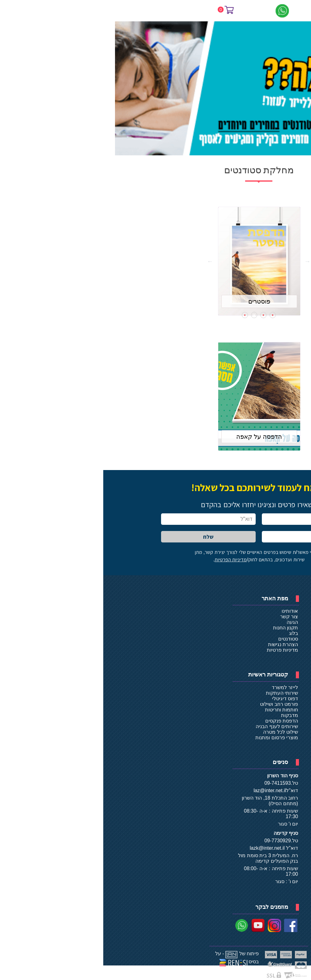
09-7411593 (174, 783)
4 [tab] (142, 315)
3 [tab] (151, 315)
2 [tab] (160, 315)
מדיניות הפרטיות (127, 560)
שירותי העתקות (179, 693)
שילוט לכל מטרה (177, 732)
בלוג (190, 633)
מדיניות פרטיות (179, 650)
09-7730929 (174, 841)
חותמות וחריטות (178, 710)
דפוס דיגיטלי (182, 699)
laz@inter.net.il (166, 790)
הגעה (189, 622)
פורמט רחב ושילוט (176, 704)
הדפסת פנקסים (178, 721)
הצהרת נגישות (180, 644)
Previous (204, 261)
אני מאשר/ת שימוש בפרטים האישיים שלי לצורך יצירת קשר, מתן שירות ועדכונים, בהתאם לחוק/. (156, 556)
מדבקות (186, 715)
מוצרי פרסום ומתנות (173, 738)
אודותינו (187, 611)
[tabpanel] (156, 261)
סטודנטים (185, 639)
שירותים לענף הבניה (174, 726)
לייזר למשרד (182, 687)
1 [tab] (169, 315)
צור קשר (186, 617)
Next (107, 261)
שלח (105, 537)
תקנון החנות (182, 628)
